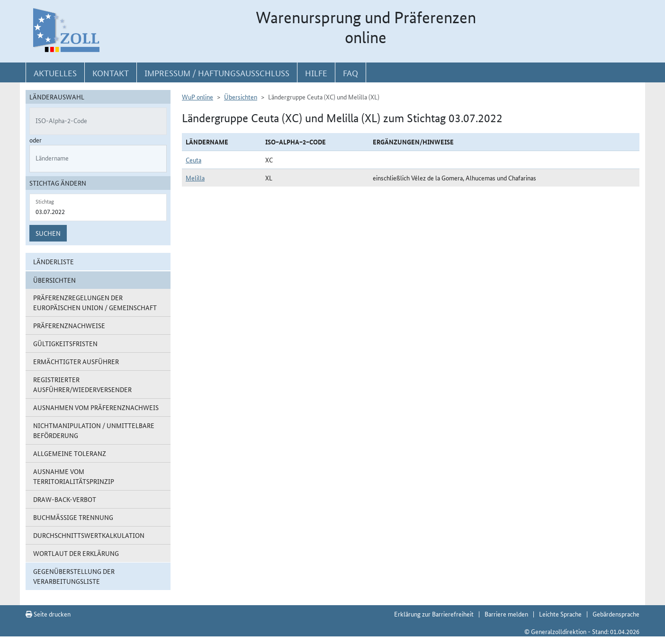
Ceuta (193, 160)
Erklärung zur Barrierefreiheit (434, 614)
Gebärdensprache (616, 614)
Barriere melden (506, 614)
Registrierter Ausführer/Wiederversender (82, 384)
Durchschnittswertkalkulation (89, 535)
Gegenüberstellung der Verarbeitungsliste (74, 576)
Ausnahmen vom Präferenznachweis (96, 407)
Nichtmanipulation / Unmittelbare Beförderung (94, 430)
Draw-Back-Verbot (65, 499)
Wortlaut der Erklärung (76, 553)
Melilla (195, 178)
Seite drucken (48, 614)
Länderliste (54, 261)
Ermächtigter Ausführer (76, 361)
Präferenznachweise (69, 325)
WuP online (198, 97)
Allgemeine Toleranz (70, 453)
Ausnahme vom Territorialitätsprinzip (74, 476)
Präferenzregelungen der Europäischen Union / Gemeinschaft (95, 302)
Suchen (48, 233)
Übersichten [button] (54, 280)
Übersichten (241, 97)
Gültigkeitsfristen (65, 343)
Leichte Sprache (560, 614)
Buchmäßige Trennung (73, 517)
